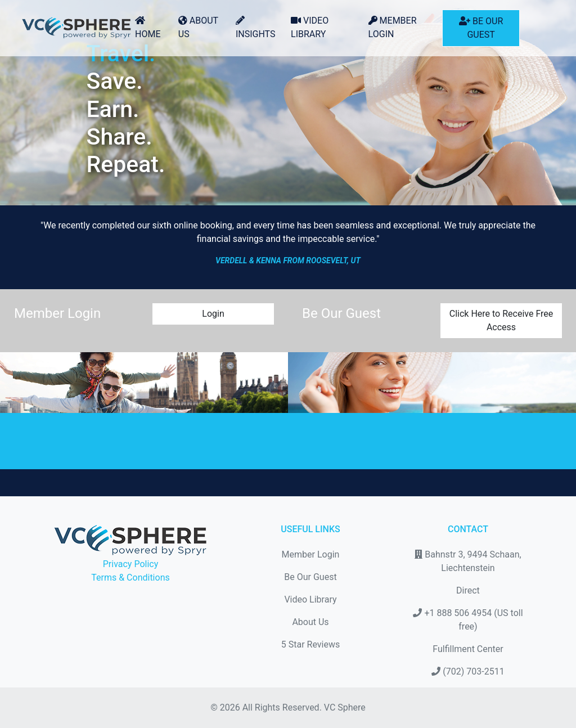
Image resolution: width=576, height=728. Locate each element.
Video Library (310, 27)
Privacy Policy (131, 564)
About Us (198, 27)
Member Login (393, 27)
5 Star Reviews (310, 644)
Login (213, 314)
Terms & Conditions (130, 578)
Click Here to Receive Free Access (501, 320)
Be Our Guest (481, 28)
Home (148, 28)
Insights (256, 28)
